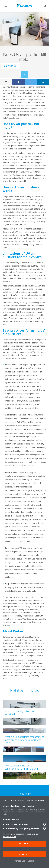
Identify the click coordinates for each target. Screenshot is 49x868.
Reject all (24, 854)
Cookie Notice (10, 837)
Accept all (24, 844)
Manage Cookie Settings (24, 861)
